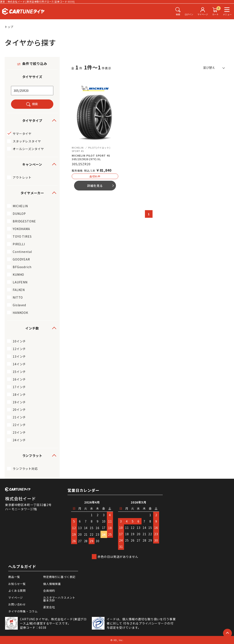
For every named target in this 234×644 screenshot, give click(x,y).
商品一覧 (14, 577)
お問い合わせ (17, 604)
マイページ (16, 598)
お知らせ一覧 (17, 584)
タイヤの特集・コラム (23, 611)
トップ (9, 27)
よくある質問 (17, 591)
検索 (35, 104)
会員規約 (49, 591)
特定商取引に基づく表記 (59, 577)
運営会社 (49, 607)
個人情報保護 (52, 584)
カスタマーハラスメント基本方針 (59, 599)
